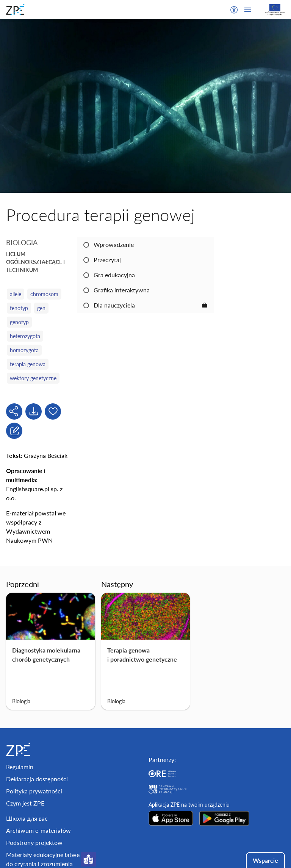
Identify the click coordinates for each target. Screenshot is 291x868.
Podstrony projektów (34, 842)
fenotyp (19, 308)
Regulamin (20, 767)
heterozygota (25, 336)
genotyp (19, 322)
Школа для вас (27, 818)
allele (16, 294)
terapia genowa (28, 364)
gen (41, 308)
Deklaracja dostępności (37, 779)
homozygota (24, 350)
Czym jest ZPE (25, 803)
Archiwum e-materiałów (38, 830)
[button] (234, 10)
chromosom (44, 294)
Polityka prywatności (34, 791)
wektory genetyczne (33, 378)
